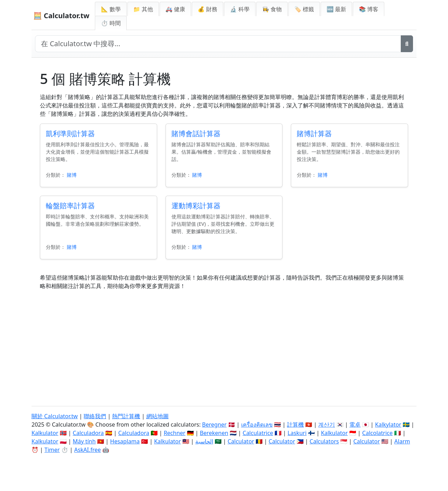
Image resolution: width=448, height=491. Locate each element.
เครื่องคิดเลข (257, 425)
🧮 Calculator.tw (61, 16)
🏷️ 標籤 (304, 9)
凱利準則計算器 (70, 134)
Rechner (175, 433)
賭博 (72, 175)
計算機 (295, 425)
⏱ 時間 (111, 23)
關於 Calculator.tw (55, 416)
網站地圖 (157, 416)
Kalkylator (388, 425)
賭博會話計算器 (196, 134)
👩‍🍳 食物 (272, 9)
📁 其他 (143, 9)
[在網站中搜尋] (218, 44)
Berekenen (214, 433)
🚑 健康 (175, 9)
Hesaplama (125, 441)
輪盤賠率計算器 (70, 206)
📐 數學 (111, 9)
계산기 (327, 425)
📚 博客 (369, 9)
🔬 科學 (240, 9)
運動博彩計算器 (196, 206)
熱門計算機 (126, 416)
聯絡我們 (95, 416)
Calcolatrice (377, 433)
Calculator (241, 441)
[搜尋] (407, 44)
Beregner (214, 425)
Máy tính (84, 441)
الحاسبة (204, 441)
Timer (52, 450)
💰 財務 (208, 9)
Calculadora (88, 433)
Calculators (324, 441)
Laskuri (297, 433)
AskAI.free (87, 450)
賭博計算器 (314, 134)
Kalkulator (45, 433)
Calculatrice (258, 433)
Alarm (402, 441)
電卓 (355, 425)
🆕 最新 (336, 9)
